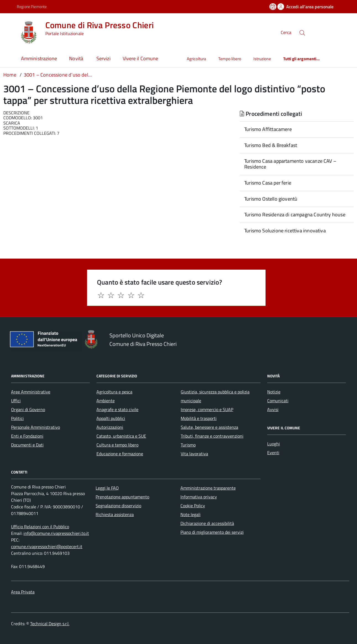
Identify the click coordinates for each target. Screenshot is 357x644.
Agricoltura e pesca (114, 392)
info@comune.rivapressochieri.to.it (56, 533)
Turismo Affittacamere (268, 129)
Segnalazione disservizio (118, 506)
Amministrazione (39, 58)
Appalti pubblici (111, 418)
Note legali (191, 514)
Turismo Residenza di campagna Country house (295, 215)
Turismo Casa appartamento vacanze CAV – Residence (290, 164)
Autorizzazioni (110, 427)
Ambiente (106, 401)
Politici (17, 418)
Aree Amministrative (31, 392)
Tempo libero (230, 59)
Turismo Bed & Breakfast (271, 145)
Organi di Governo (28, 409)
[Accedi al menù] (10, 32)
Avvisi (273, 409)
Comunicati (278, 401)
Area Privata (23, 592)
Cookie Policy (193, 506)
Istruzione (262, 59)
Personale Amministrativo (36, 427)
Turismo (188, 445)
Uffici (16, 401)
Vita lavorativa (194, 454)
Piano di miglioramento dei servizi (212, 532)
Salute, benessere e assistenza (209, 427)
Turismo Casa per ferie (268, 183)
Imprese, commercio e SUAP (207, 409)
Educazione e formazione (120, 454)
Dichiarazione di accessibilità (207, 523)
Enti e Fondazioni (27, 436)
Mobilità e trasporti (199, 418)
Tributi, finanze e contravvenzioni (212, 436)
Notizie (274, 392)
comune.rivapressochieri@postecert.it (47, 546)
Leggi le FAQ (107, 488)
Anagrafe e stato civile (117, 409)
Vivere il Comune (140, 58)
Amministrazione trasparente (208, 488)
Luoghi (274, 444)
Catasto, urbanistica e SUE (121, 436)
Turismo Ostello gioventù (271, 199)
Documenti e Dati (27, 445)
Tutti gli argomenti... (302, 59)
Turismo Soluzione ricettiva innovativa (285, 231)
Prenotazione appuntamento (122, 497)
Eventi (273, 453)
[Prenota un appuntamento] (273, 7)
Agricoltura (196, 59)
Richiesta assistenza (115, 514)
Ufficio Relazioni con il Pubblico (40, 527)
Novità (77, 58)
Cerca (286, 33)
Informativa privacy (199, 497)
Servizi (103, 58)
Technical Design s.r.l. (50, 624)
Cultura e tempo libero (117, 445)
